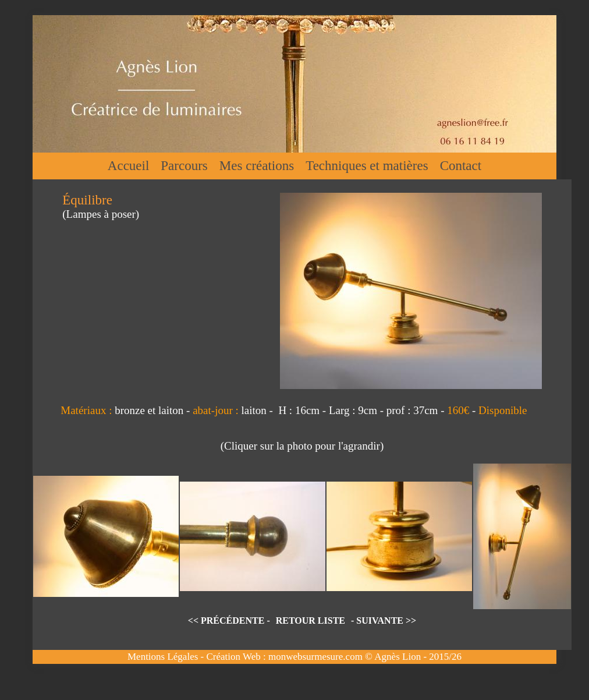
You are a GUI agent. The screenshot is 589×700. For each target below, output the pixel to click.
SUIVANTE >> (386, 621)
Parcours (184, 166)
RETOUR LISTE (311, 621)
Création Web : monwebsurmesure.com (284, 657)
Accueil (129, 166)
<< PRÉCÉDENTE (226, 621)
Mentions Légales (163, 657)
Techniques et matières (367, 166)
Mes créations (257, 166)
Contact (461, 166)
